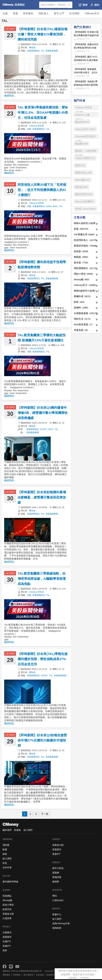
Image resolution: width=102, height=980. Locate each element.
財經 (79, 302)
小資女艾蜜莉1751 (85, 158)
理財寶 (6, 845)
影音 (5, 863)
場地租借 (57, 928)
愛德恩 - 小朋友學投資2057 (86, 151)
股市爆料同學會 (10, 882)
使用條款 (17, 975)
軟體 (5, 849)
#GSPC (43, 429)
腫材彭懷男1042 (84, 194)
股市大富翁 (58, 868)
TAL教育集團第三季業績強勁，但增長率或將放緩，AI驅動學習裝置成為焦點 (42, 579)
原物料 (81, 308)
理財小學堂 (83, 274)
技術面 (81, 251)
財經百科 (7, 909)
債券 (5, 950)
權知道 (32, 47)
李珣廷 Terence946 (85, 209)
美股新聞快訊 (33, 51)
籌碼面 (81, 257)
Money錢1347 (83, 180)
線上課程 (7, 858)
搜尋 (70, 5)
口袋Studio (58, 900)
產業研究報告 (85, 246)
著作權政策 (28, 975)
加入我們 (28, 830)
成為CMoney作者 (61, 923)
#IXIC (51, 429)
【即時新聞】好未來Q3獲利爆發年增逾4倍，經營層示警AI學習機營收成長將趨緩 (43, 413)
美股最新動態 (52, 51)
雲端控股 (57, 877)
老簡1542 (80, 165)
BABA (49, 206)
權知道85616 (82, 122)
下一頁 (45, 814)
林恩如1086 (81, 187)
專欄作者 (82, 296)
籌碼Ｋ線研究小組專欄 (86, 223)
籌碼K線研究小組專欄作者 (86, 291)
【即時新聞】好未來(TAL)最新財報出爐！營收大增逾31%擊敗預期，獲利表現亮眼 (43, 34)
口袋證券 (7, 918)
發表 (83, 5)
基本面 (81, 263)
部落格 (17, 830)
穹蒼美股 (81, 330)
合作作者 (7, 867)
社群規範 (40, 975)
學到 (55, 896)
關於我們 (7, 830)
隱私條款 (6, 975)
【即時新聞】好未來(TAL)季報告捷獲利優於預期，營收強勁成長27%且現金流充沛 (43, 659)
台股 (5, 13)
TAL (43, 51)
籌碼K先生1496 (83, 173)
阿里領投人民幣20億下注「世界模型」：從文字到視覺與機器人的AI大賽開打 (42, 190)
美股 (15, 13)
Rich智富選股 (83, 324)
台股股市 (7, 932)
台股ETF (7, 941)
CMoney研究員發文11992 (86, 137)
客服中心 (57, 914)
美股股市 (7, 937)
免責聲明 (50, 975)
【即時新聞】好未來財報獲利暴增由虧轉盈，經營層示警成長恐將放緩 (42, 497)
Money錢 (82, 279)
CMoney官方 (92, 13)
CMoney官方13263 (85, 129)
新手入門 (59, 13)
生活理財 (74, 13)
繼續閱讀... (10, 96)
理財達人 (44, 13)
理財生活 (82, 319)
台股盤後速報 (86, 313)
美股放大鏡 (8, 914)
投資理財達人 (85, 240)
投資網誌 (7, 896)
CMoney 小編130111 (82, 115)
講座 (5, 854)
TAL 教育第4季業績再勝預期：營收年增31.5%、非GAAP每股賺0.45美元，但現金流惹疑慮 (43, 113)
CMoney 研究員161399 (83, 108)
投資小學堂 (8, 905)
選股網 (56, 873)
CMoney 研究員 (36, 126)
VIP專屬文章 (84, 234)
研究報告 (28, 13)
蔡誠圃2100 (81, 144)
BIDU (55, 206)
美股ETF (7, 946)
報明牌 (56, 882)
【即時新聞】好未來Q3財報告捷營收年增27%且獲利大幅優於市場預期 (42, 740)
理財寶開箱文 (85, 268)
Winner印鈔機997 (85, 201)
